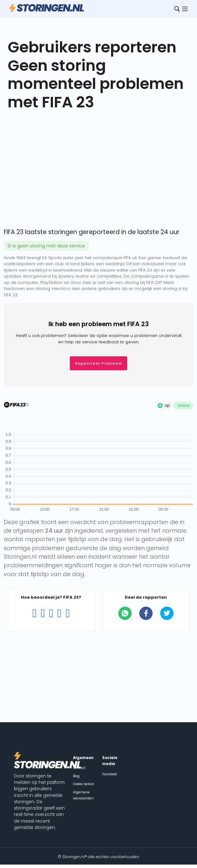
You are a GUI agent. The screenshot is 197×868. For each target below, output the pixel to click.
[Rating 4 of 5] (59, 613)
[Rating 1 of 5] (35, 613)
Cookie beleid (83, 784)
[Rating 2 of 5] (43, 613)
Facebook (109, 774)
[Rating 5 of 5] (68, 613)
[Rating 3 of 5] (51, 613)
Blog (76, 776)
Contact (79, 768)
